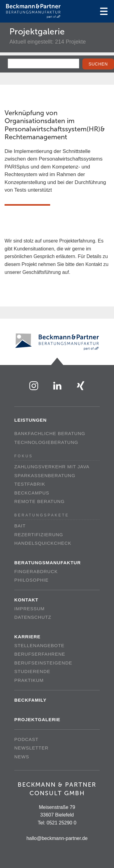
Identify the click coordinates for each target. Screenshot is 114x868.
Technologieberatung (46, 442)
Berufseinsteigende (43, 663)
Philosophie (31, 580)
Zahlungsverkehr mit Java (52, 467)
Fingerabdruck (36, 571)
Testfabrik (30, 484)
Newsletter (31, 748)
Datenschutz (33, 617)
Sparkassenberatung (45, 475)
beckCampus (32, 493)
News (22, 757)
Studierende (32, 671)
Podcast (26, 739)
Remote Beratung (40, 501)
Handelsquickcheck (43, 543)
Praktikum (29, 680)
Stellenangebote (39, 645)
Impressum (29, 609)
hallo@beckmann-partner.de (57, 838)
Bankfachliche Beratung (50, 433)
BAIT (20, 526)
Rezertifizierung (39, 535)
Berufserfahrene (40, 654)
